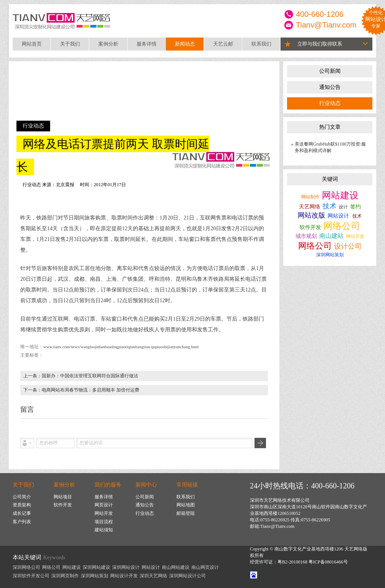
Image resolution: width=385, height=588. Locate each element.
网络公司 (342, 226)
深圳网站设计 (126, 567)
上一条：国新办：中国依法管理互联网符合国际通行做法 (81, 376)
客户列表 (22, 522)
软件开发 (310, 227)
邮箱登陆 (186, 513)
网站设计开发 (124, 576)
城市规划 (306, 236)
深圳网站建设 (96, 567)
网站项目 (63, 497)
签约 (356, 207)
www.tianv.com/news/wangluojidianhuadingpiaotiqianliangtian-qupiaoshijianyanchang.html (121, 347)
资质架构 (22, 505)
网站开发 (355, 236)
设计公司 (348, 246)
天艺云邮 (223, 44)
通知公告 (330, 87)
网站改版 (312, 215)
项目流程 (104, 522)
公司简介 (22, 497)
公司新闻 (330, 71)
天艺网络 (310, 207)
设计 (343, 207)
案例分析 (108, 44)
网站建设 (340, 195)
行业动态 (330, 103)
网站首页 (32, 44)
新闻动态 (185, 44)
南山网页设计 (205, 567)
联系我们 (261, 44)
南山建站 (331, 236)
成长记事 (22, 513)
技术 (330, 206)
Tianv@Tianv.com (326, 25)
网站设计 (338, 216)
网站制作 (310, 197)
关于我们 (70, 44)
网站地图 (186, 505)
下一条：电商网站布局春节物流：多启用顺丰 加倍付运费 (81, 390)
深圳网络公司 (26, 567)
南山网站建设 (176, 567)
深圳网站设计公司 (188, 576)
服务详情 (147, 44)
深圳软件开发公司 (31, 576)
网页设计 (104, 505)
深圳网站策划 (330, 255)
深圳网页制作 (65, 576)
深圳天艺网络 (153, 576)
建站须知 (104, 530)
